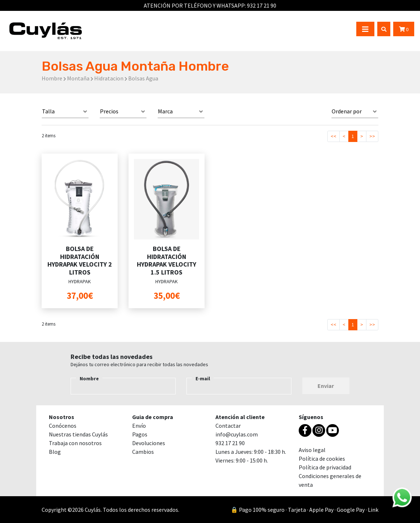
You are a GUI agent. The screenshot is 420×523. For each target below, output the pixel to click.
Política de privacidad (325, 467)
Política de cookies (322, 459)
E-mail (203, 378)
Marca (165, 111)
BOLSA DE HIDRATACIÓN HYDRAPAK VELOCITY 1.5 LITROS (167, 260)
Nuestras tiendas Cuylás (78, 434)
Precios (109, 111)
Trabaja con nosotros (75, 443)
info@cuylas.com (237, 434)
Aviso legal (312, 450)
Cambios (143, 452)
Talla (48, 111)
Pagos (140, 434)
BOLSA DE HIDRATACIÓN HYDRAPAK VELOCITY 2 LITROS (80, 260)
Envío (139, 426)
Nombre (89, 378)
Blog (55, 452)
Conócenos (63, 426)
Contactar (228, 426)
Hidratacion (109, 78)
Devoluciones (149, 443)
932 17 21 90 (262, 5)
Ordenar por (347, 111)
